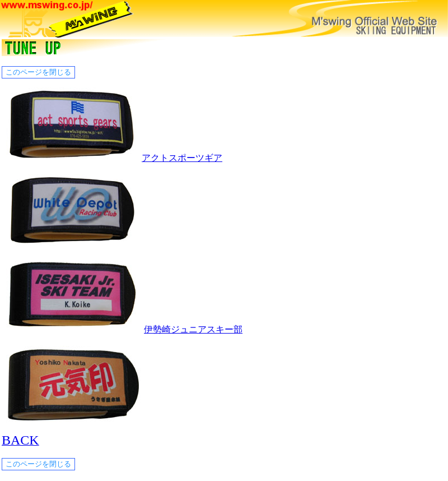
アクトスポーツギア (182, 158)
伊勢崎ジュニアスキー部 (193, 329)
